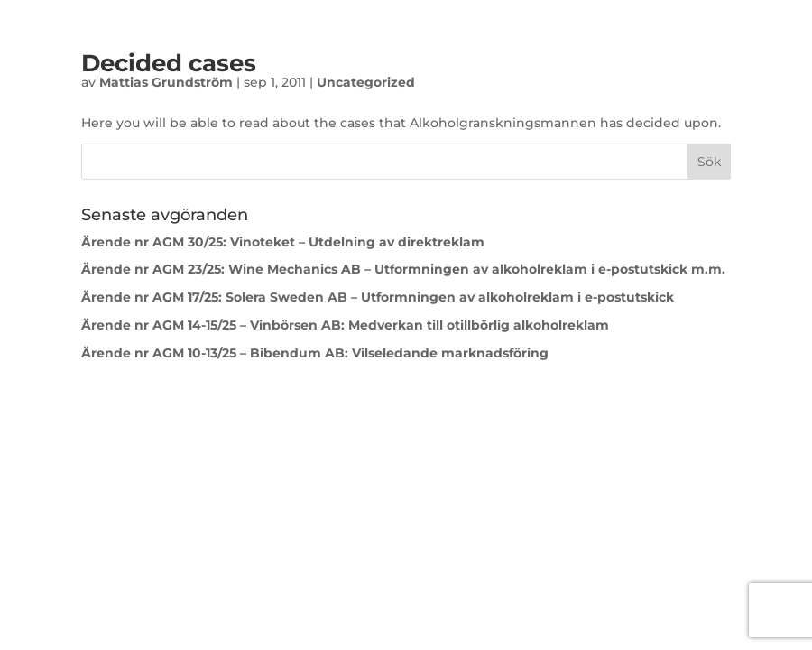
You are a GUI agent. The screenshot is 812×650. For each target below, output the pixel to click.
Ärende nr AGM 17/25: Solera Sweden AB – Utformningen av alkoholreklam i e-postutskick (378, 297)
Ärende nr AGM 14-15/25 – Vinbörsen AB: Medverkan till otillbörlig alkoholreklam (345, 325)
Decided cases (169, 63)
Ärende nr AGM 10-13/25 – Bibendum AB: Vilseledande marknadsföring (317, 353)
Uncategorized (366, 82)
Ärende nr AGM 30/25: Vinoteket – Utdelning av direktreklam (283, 242)
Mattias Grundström (166, 82)
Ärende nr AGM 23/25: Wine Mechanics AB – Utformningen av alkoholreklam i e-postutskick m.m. (403, 269)
